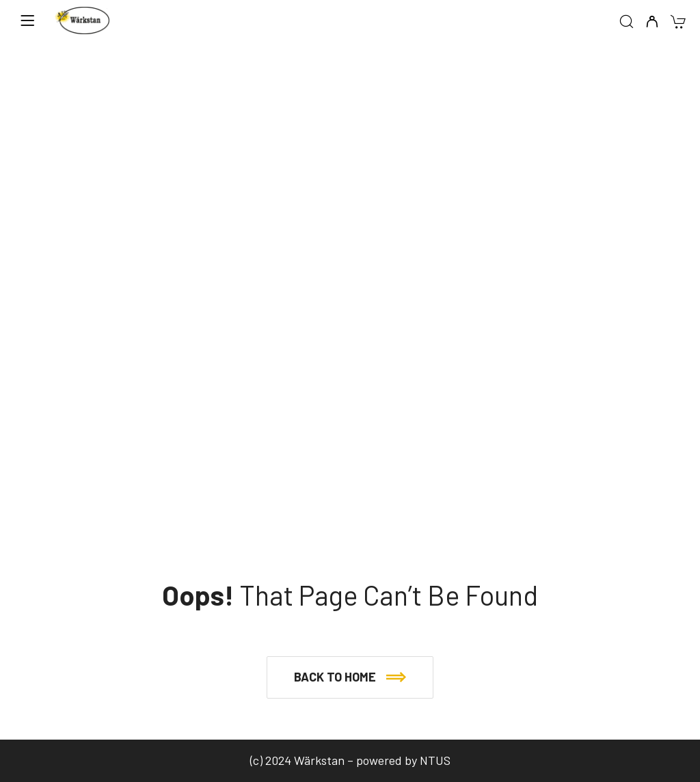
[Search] (627, 22)
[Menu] (27, 21)
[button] (350, 677)
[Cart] (678, 23)
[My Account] (652, 22)
